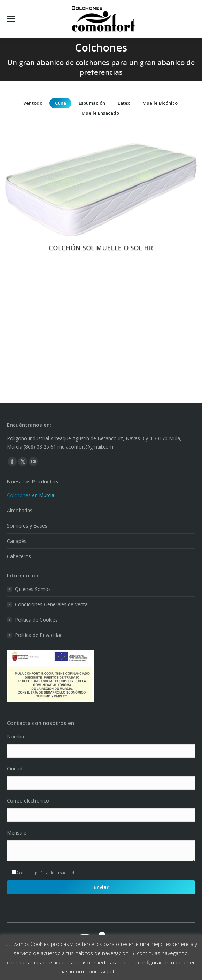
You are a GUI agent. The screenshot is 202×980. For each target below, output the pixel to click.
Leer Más (132, 971)
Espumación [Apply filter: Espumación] (92, 103)
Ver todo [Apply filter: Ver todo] (33, 103)
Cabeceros (19, 556)
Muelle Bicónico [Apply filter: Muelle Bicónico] (160, 103)
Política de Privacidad (39, 635)
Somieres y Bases (27, 526)
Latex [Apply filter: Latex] (124, 103)
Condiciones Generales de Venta (51, 604)
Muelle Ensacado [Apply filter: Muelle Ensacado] (100, 113)
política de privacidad (55, 873)
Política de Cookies (36, 620)
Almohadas (20, 510)
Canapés (17, 541)
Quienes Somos (33, 589)
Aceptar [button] (110, 971)
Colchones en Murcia (31, 495)
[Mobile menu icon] (11, 19)
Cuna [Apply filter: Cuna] (61, 103)
